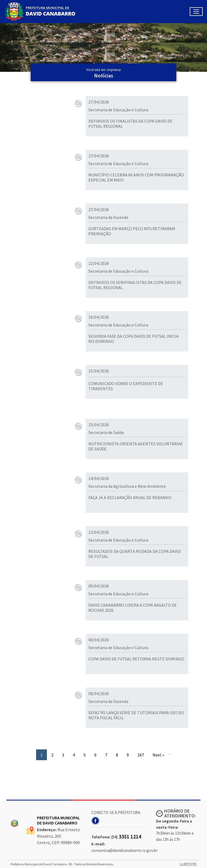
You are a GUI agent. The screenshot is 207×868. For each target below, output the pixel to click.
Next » (158, 755)
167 (141, 755)
